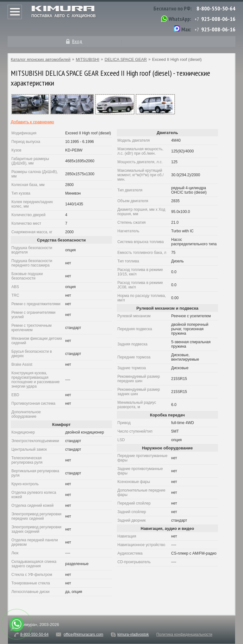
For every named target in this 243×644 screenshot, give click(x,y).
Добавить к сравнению (32, 122)
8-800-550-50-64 (216, 8)
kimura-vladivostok (133, 634)
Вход (77, 41)
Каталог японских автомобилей (41, 59)
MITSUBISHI (87, 59)
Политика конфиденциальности (184, 634)
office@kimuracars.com (83, 634)
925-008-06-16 (218, 19)
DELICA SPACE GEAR (126, 59)
